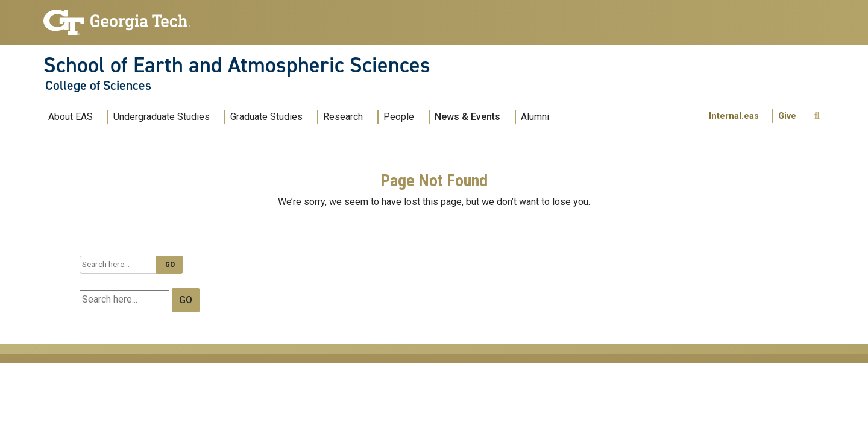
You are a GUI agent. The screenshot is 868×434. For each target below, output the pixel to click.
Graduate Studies (266, 117)
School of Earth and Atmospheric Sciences (237, 65)
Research (343, 117)
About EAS (71, 117)
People (399, 117)
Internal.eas (734, 116)
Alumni (535, 117)
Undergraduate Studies (162, 117)
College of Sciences (98, 86)
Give (787, 116)
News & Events (467, 117)
